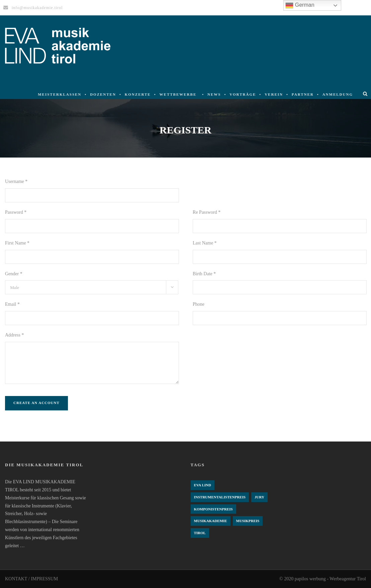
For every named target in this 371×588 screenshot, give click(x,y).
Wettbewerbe (178, 94)
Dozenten (103, 94)
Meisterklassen (60, 94)
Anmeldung (338, 94)
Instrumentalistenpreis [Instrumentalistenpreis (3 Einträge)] (220, 497)
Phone (199, 304)
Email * (12, 304)
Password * (16, 212)
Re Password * (207, 212)
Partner (303, 94)
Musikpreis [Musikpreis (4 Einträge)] (248, 521)
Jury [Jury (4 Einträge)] (259, 497)
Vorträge (243, 94)
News (214, 94)
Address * (14, 335)
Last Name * (205, 243)
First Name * (17, 243)
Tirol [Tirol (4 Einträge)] (200, 533)
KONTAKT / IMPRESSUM (31, 579)
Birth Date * (204, 274)
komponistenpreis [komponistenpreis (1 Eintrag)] (213, 509)
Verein (274, 94)
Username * (16, 181)
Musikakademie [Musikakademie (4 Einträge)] (211, 521)
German (300, 5)
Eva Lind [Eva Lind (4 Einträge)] (203, 485)
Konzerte (138, 94)
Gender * (14, 274)
